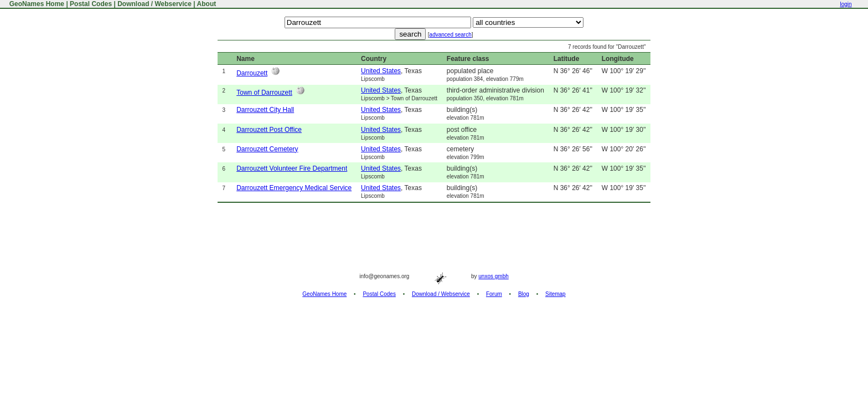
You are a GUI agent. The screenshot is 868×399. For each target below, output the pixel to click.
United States (381, 71)
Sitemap (556, 294)
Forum (494, 294)
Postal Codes (91, 4)
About (207, 4)
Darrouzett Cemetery (267, 149)
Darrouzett (252, 73)
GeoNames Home (36, 4)
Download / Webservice (154, 4)
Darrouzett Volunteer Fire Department (292, 168)
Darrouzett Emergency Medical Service (294, 188)
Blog (524, 294)
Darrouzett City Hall (265, 110)
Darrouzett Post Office (269, 130)
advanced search (451, 35)
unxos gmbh (493, 276)
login (846, 4)
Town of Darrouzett (264, 93)
